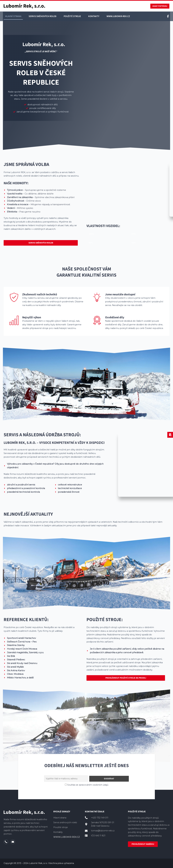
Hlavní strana (13, 17)
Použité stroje (72, 17)
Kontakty (94, 17)
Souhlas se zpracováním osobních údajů (88, 785)
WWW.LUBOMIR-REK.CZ (118, 17)
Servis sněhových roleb (43, 17)
